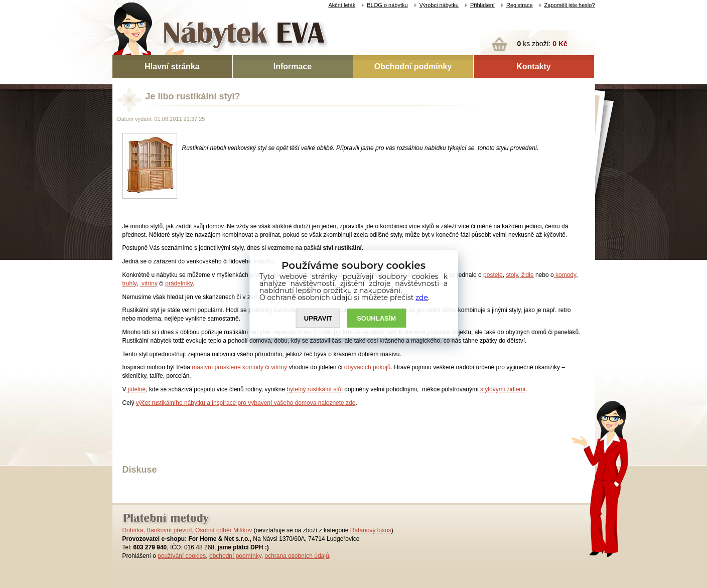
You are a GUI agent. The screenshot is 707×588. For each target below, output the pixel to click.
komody (565, 275)
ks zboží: (542, 44)
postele (493, 275)
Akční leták (342, 5)
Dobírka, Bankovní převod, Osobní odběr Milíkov (187, 530)
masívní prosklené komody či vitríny (239, 367)
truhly (129, 283)
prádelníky (179, 283)
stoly (512, 275)
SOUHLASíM (376, 318)
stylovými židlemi (503, 389)
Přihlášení (482, 5)
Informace (293, 66)
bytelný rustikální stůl (314, 389)
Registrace (520, 5)
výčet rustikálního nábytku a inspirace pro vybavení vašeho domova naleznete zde (246, 403)
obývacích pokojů (368, 367)
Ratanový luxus (371, 530)
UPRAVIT (318, 318)
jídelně (136, 389)
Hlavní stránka (172, 66)
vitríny (149, 283)
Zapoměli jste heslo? (570, 5)
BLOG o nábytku (387, 5)
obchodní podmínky (235, 556)
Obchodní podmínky (413, 66)
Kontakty (533, 66)
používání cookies (182, 556)
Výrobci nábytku (439, 5)
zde (422, 298)
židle (527, 275)
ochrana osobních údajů (297, 556)
